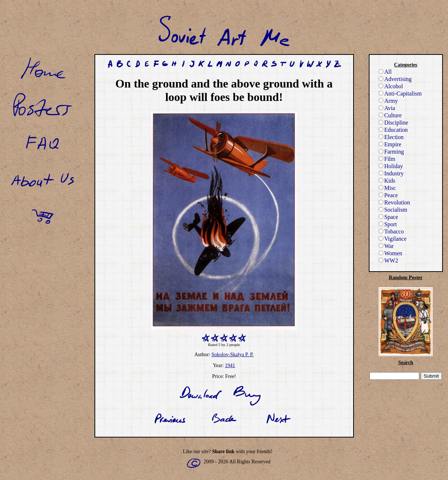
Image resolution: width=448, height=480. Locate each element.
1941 (230, 365)
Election (391, 137)
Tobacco (391, 231)
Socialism (393, 210)
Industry (391, 173)
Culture (390, 115)
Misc (387, 188)
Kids (387, 181)
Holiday (391, 166)
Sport (388, 224)
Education (393, 130)
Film (387, 159)
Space (388, 217)
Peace (388, 195)
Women (390, 253)
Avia (387, 108)
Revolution (394, 202)
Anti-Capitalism (400, 93)
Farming (391, 152)
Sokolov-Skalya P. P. (233, 355)
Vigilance (393, 239)
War (386, 246)
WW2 (388, 261)
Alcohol (391, 86)
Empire (390, 144)
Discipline (393, 123)
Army (388, 101)
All (385, 72)
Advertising (395, 79)
